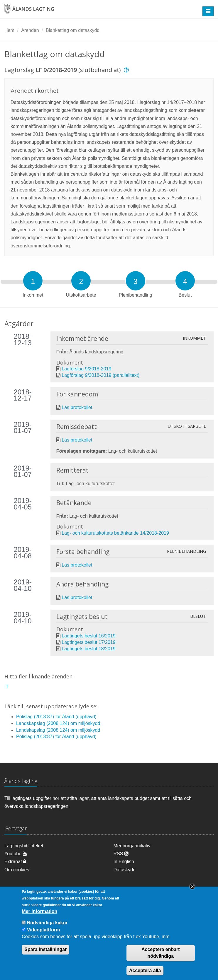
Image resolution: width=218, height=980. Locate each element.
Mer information (39, 917)
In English (124, 862)
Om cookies (17, 870)
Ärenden (30, 30)
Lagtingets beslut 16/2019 (88, 636)
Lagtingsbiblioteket (24, 846)
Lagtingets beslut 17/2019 (88, 642)
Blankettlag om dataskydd (73, 30)
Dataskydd (125, 870)
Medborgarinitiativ (132, 846)
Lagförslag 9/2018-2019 (86, 369)
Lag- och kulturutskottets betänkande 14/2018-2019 (115, 533)
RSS (121, 854)
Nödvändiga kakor (47, 929)
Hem (9, 30)
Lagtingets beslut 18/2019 (88, 649)
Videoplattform (44, 936)
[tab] (33, 281)
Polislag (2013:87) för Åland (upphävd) (56, 717)
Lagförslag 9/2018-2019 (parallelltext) (100, 375)
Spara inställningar (45, 956)
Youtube (16, 854)
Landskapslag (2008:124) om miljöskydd (58, 723)
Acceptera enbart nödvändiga (161, 959)
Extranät (15, 862)
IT (6, 687)
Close (192, 893)
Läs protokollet (77, 407)
